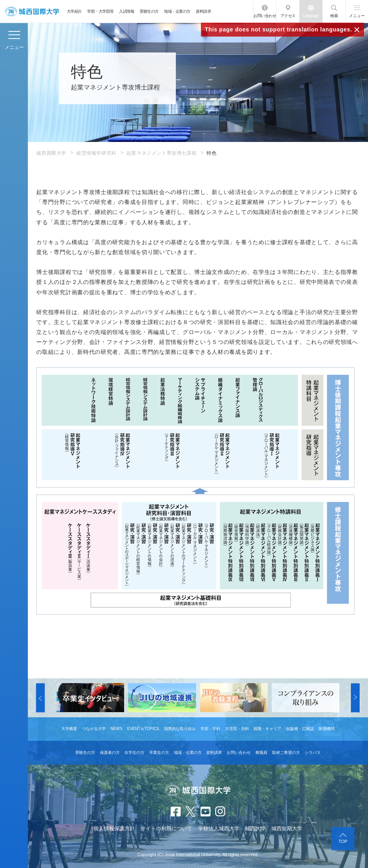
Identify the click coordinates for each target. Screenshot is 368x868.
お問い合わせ (265, 16)
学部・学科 (210, 729)
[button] (41, 698)
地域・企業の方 (177, 11)
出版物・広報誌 (300, 729)
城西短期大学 (287, 828)
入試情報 (127, 11)
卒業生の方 (159, 752)
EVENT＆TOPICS (143, 729)
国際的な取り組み (180, 729)
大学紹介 (74, 11)
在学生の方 (134, 752)
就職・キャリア (267, 729)
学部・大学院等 (100, 11)
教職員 (261, 752)
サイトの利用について (166, 828)
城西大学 (255, 828)
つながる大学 (94, 729)
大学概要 (69, 729)
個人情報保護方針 (114, 828)
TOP (343, 841)
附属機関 (327, 729)
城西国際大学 (51, 153)
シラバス (313, 752)
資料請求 (203, 11)
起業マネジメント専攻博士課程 (162, 153)
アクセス (288, 16)
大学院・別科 (237, 729)
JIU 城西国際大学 (32, 11)
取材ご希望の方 (286, 752)
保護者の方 (110, 752)
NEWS (117, 729)
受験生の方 (149, 11)
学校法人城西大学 (219, 828)
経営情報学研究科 (96, 153)
